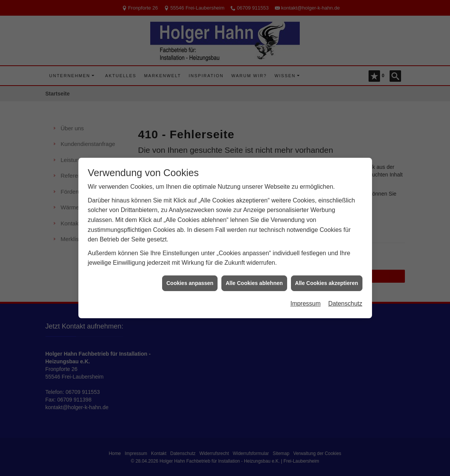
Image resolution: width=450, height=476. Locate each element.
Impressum (305, 301)
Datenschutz (345, 301)
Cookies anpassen (190, 280)
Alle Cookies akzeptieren (327, 280)
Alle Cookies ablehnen (254, 280)
